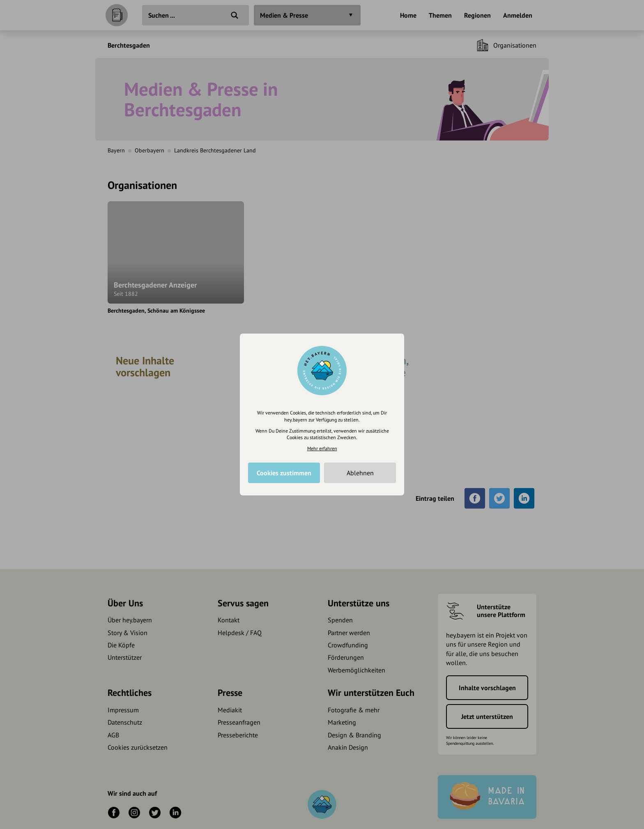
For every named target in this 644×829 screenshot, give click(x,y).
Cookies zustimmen (284, 473)
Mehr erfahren (322, 448)
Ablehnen (360, 473)
